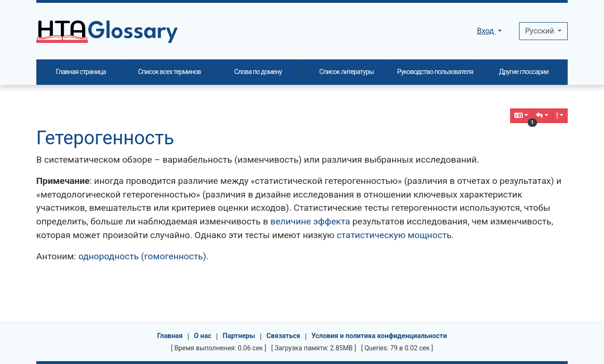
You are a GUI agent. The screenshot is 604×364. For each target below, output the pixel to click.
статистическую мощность (394, 235)
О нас (203, 336)
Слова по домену (258, 72)
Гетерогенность (105, 138)
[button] (542, 116)
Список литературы (347, 72)
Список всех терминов (169, 72)
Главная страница (81, 72)
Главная (170, 336)
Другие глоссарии (524, 72)
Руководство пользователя (435, 72)
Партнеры (239, 336)
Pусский (541, 31)
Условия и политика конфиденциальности (379, 336)
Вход (487, 31)
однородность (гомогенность (141, 256)
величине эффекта (310, 221)
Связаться (284, 336)
